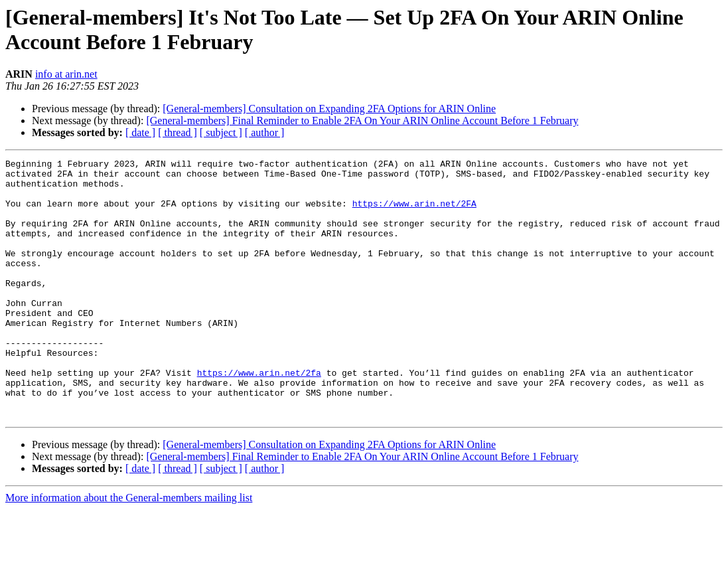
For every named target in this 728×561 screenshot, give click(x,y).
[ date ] (140, 132)
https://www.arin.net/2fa (259, 416)
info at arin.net (66, 74)
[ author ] (265, 132)
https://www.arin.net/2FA (414, 213)
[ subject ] (221, 132)
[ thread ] (178, 132)
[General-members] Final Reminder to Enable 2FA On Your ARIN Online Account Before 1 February (362, 120)
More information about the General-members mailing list (129, 549)
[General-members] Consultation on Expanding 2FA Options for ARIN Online (329, 109)
